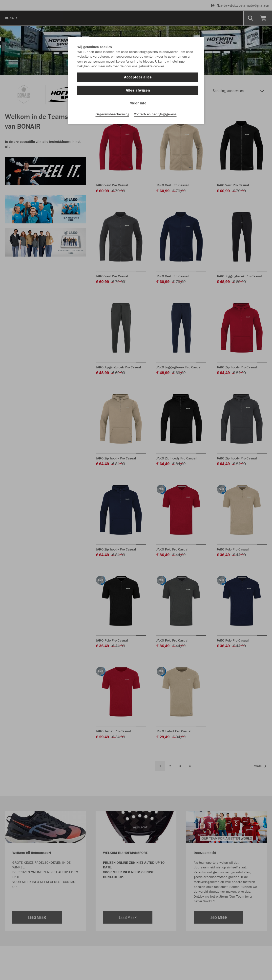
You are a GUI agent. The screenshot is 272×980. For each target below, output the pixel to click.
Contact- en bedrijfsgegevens (155, 114)
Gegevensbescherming (112, 114)
